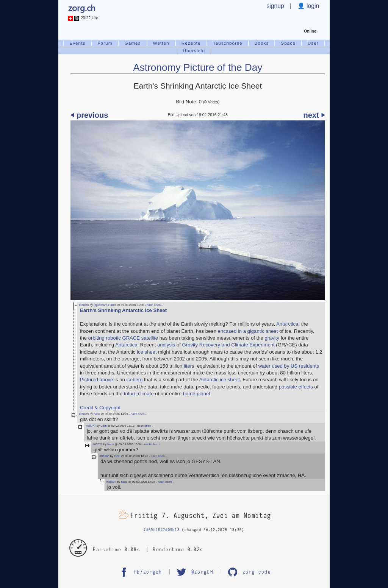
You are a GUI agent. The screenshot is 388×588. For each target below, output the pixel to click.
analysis (166, 345)
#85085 (104, 456)
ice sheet (147, 352)
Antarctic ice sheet (220, 380)
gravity (272, 338)
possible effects (296, 387)
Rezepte (191, 43)
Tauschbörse (228, 43)
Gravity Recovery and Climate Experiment (228, 345)
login (312, 6)
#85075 (84, 414)
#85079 (97, 444)
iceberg (134, 380)
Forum (105, 43)
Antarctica (287, 324)
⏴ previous (89, 115)
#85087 (111, 482)
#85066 (84, 305)
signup (275, 6)
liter (188, 366)
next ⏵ (314, 115)
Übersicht (194, 51)
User (313, 43)
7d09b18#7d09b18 (162, 530)
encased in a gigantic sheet (248, 331)
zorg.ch (82, 8)
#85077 (91, 426)
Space (288, 43)
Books (262, 43)
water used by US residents (289, 366)
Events (77, 43)
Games (132, 43)
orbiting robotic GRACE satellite (123, 338)
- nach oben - (153, 305)
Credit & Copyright (100, 408)
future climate (139, 394)
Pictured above (96, 380)
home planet (197, 394)
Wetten (161, 43)
